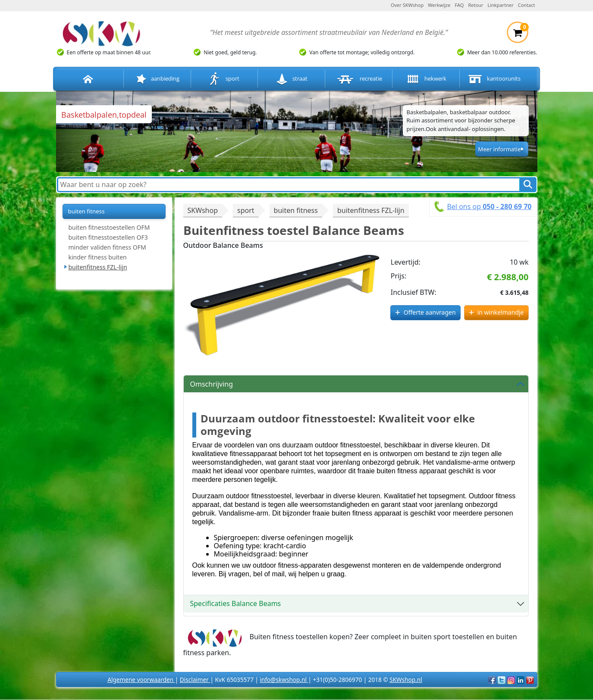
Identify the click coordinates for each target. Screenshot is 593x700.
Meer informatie (499, 149)
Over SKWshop (407, 5)
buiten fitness (86, 211)
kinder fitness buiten (98, 257)
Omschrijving (212, 384)
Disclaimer (195, 680)
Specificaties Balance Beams (236, 603)
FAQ (460, 5)
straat (291, 79)
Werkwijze (439, 5)
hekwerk (426, 79)
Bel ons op (489, 206)
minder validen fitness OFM (107, 247)
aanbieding (157, 79)
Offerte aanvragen (430, 312)
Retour (475, 5)
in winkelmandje (501, 312)
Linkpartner (500, 5)
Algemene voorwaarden (141, 680)
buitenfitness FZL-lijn (98, 267)
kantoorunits (493, 79)
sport (224, 79)
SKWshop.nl (406, 680)
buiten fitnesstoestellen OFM (109, 227)
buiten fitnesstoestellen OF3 (108, 237)
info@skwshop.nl (284, 680)
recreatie (359, 79)
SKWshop (203, 210)
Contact (527, 5)
